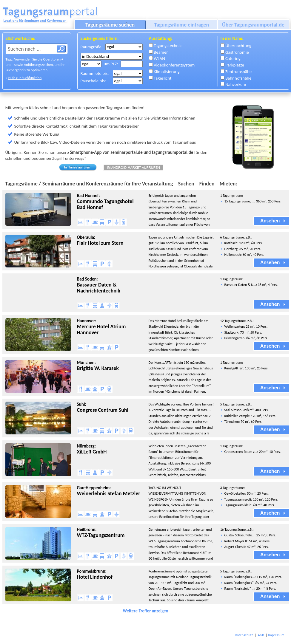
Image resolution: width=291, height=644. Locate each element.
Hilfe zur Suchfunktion (25, 78)
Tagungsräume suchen (110, 25)
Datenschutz (244, 635)
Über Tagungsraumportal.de (253, 25)
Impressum (276, 635)
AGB (261, 635)
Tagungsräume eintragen (182, 25)
